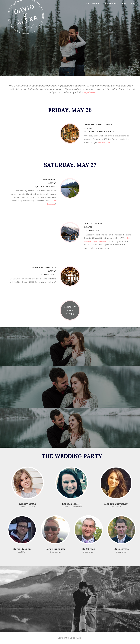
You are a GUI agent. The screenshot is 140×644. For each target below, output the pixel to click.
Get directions (104, 142)
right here (90, 92)
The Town (128, 7)
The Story (93, 7)
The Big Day (111, 7)
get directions (100, 241)
